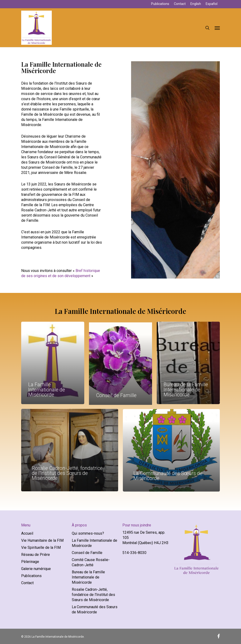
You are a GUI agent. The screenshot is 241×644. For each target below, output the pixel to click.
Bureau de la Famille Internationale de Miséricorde (88, 577)
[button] (217, 28)
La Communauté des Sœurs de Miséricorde (95, 609)
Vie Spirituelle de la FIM (41, 548)
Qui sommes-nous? (88, 533)
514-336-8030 (134, 553)
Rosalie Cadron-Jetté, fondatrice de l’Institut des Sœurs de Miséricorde (93, 595)
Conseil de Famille (87, 553)
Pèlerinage (30, 562)
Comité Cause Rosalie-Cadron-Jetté (91, 562)
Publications (31, 576)
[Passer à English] (196, 4)
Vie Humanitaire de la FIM (42, 540)
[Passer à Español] (212, 4)
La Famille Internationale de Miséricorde (94, 543)
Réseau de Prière (36, 555)
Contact (27, 583)
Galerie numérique (36, 569)
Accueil (27, 533)
